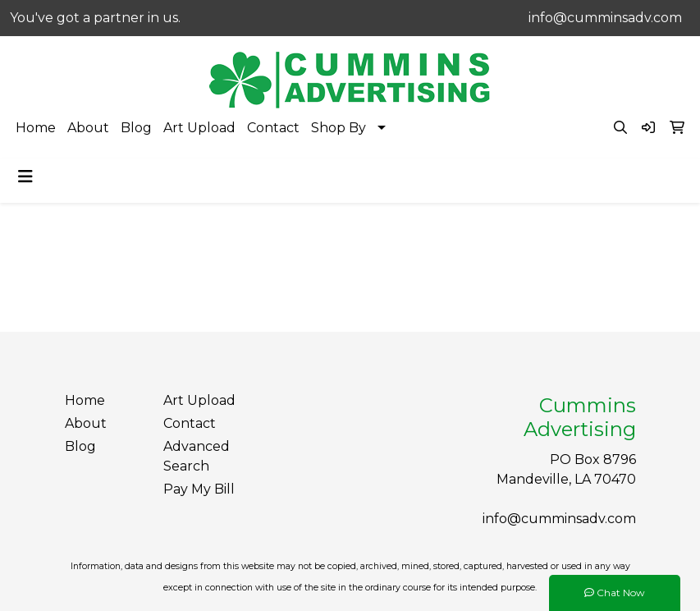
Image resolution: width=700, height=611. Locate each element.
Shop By (339, 128)
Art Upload (199, 128)
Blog (136, 128)
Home (36, 128)
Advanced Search (197, 456)
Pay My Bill (199, 489)
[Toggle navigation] (25, 177)
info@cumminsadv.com (605, 18)
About (88, 128)
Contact (273, 128)
